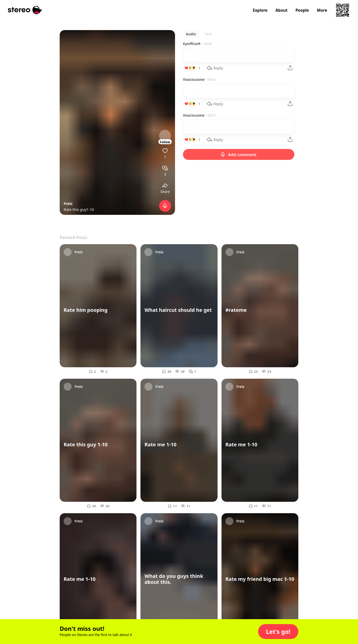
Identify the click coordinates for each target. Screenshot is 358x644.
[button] (278, 632)
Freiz (68, 203)
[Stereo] (25, 10)
